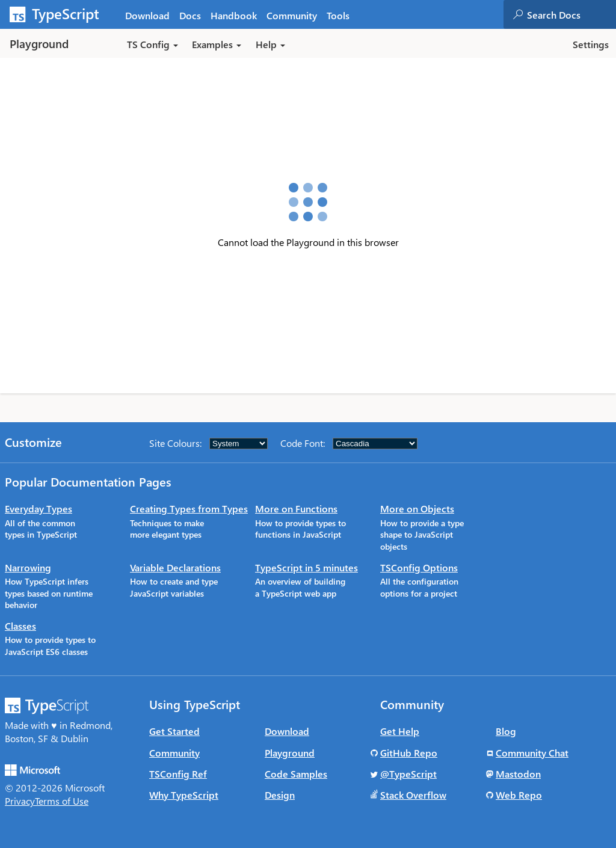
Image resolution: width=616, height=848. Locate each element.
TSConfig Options (419, 567)
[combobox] (571, 14)
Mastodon (518, 774)
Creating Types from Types (189, 508)
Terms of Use (62, 801)
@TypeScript (408, 774)
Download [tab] (147, 15)
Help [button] (270, 44)
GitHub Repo (409, 753)
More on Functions (296, 508)
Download (287, 731)
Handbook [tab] (234, 15)
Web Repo (519, 795)
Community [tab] (292, 15)
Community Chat (532, 753)
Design (280, 795)
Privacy (20, 801)
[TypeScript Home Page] (60, 14)
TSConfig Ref (178, 774)
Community (174, 753)
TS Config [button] (152, 44)
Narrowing (28, 567)
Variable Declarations (175, 567)
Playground (290, 753)
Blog (506, 731)
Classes (20, 626)
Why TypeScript (184, 795)
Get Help (400, 731)
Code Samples (296, 774)
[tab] (190, 15)
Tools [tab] (338, 15)
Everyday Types (38, 508)
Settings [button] (591, 44)
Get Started (174, 731)
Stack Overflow (413, 795)
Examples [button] (217, 44)
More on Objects (417, 508)
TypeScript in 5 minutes (306, 567)
